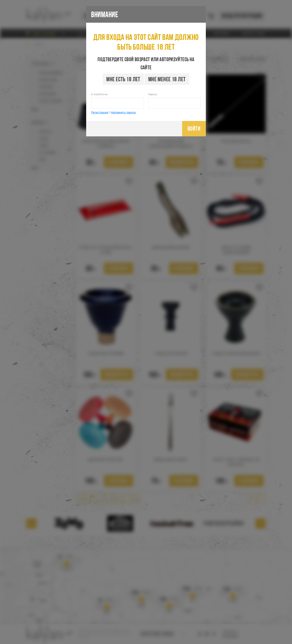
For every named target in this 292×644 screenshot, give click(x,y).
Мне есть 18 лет (123, 79)
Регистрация (100, 112)
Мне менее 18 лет (167, 79)
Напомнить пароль (123, 112)
